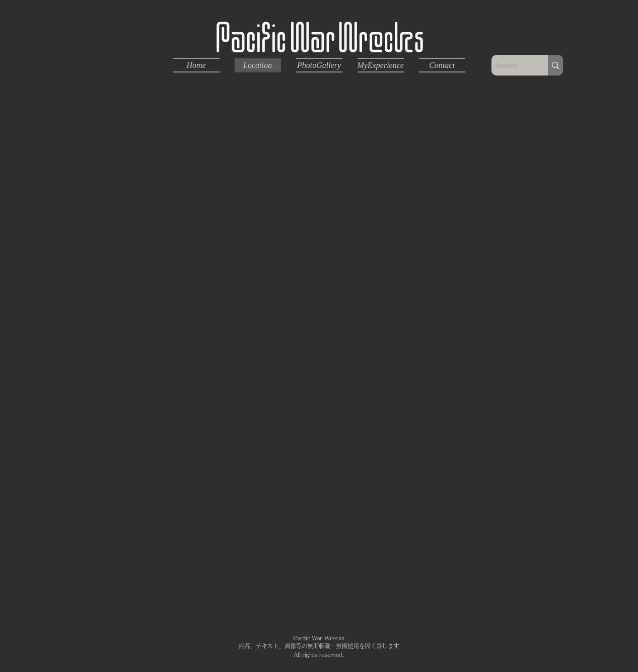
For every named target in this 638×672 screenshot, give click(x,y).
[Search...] (511, 65)
